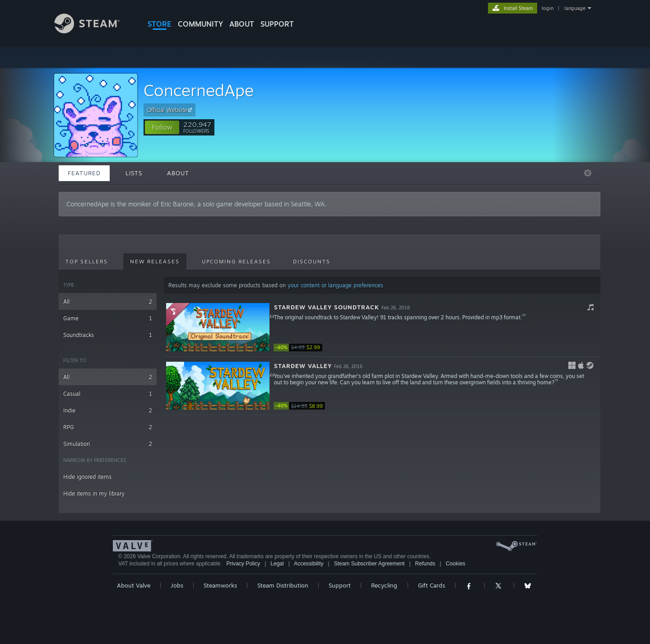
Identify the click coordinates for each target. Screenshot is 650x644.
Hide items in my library (94, 493)
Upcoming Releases (236, 261)
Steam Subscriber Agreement (369, 564)
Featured (84, 173)
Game (108, 318)
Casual (108, 394)
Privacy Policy (243, 564)
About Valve (134, 585)
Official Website (171, 110)
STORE (160, 24)
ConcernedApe (199, 90)
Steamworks (220, 585)
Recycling (384, 585)
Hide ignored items (87, 477)
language (575, 8)
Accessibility (309, 564)
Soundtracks (108, 335)
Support (340, 585)
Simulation (108, 444)
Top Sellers (87, 261)
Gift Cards (432, 585)
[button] (162, 127)
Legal (277, 564)
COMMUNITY (200, 24)
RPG (108, 427)
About (242, 24)
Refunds (425, 564)
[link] (301, 348)
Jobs (177, 585)
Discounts (312, 261)
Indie (108, 410)
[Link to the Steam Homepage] (94, 31)
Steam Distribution (283, 585)
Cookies (455, 564)
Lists (134, 173)
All (108, 301)
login (548, 8)
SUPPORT (277, 24)
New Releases (155, 261)
